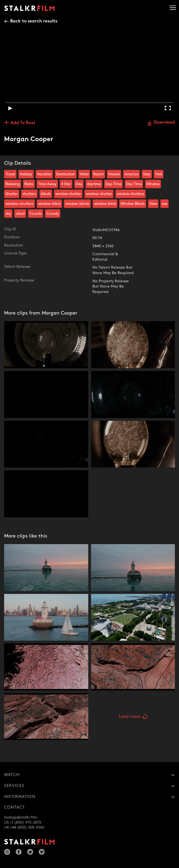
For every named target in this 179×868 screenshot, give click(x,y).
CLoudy (53, 214)
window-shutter (99, 194)
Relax (29, 184)
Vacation (44, 174)
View (153, 204)
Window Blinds (133, 204)
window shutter (68, 194)
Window (153, 184)
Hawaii (114, 174)
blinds (46, 194)
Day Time (134, 184)
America (131, 174)
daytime (94, 184)
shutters (29, 194)
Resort (98, 174)
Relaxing (13, 184)
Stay (147, 174)
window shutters (130, 194)
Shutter (12, 194)
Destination (66, 174)
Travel (10, 174)
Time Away (47, 184)
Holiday (26, 174)
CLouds (35, 214)
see (164, 204)
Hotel (84, 174)
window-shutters (19, 204)
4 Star (66, 184)
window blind (105, 204)
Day (79, 184)
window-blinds (77, 204)
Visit (159, 174)
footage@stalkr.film (21, 817)
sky (8, 214)
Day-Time (113, 184)
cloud (20, 214)
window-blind (49, 204)
